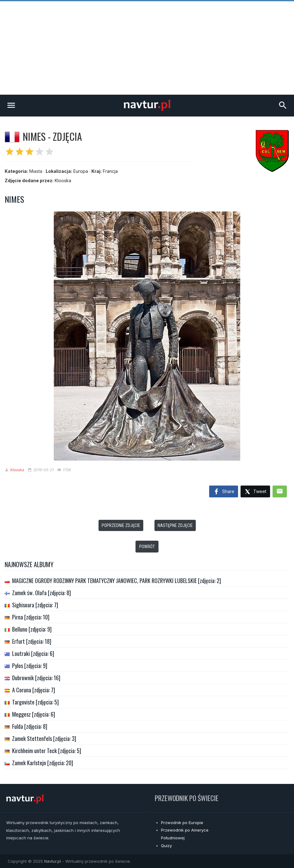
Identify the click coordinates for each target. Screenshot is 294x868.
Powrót (147, 547)
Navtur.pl (53, 861)
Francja (110, 171)
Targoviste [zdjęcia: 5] (35, 702)
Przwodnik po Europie (182, 823)
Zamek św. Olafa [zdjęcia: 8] (41, 593)
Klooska (63, 180)
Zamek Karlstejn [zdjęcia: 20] (43, 763)
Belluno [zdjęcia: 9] (32, 629)
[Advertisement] (147, 48)
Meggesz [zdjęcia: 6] (34, 714)
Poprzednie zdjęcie (121, 525)
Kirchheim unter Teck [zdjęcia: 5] (47, 751)
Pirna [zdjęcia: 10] (31, 617)
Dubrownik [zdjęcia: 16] (36, 678)
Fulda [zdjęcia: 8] (30, 726)
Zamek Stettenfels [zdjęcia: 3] (44, 738)
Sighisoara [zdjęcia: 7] (35, 605)
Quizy (166, 846)
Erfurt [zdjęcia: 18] (32, 641)
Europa (81, 171)
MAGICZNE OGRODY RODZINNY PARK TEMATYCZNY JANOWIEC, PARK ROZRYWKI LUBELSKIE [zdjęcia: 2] (117, 581)
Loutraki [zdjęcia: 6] (33, 653)
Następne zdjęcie (175, 525)
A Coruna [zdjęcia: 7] (34, 690)
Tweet (255, 492)
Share (224, 492)
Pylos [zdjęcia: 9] (30, 666)
